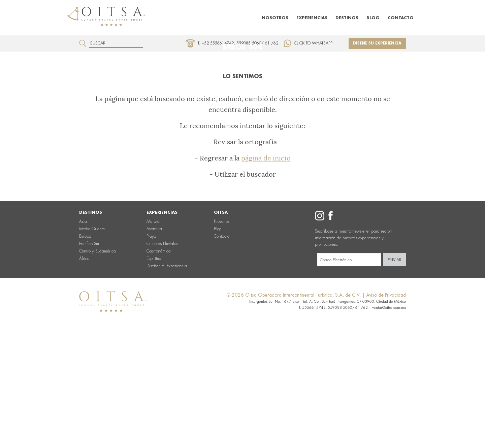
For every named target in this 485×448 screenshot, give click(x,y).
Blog (373, 18)
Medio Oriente (92, 342)
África (84, 372)
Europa (85, 350)
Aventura (154, 342)
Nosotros (275, 18)
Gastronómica (159, 364)
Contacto (401, 18)
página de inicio (266, 271)
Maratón (154, 335)
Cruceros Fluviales (162, 357)
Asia (83, 335)
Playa (151, 350)
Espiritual (154, 372)
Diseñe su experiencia (377, 43)
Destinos (347, 18)
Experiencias (312, 18)
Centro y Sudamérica (98, 364)
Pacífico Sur (89, 357)
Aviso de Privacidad (386, 408)
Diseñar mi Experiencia (167, 379)
